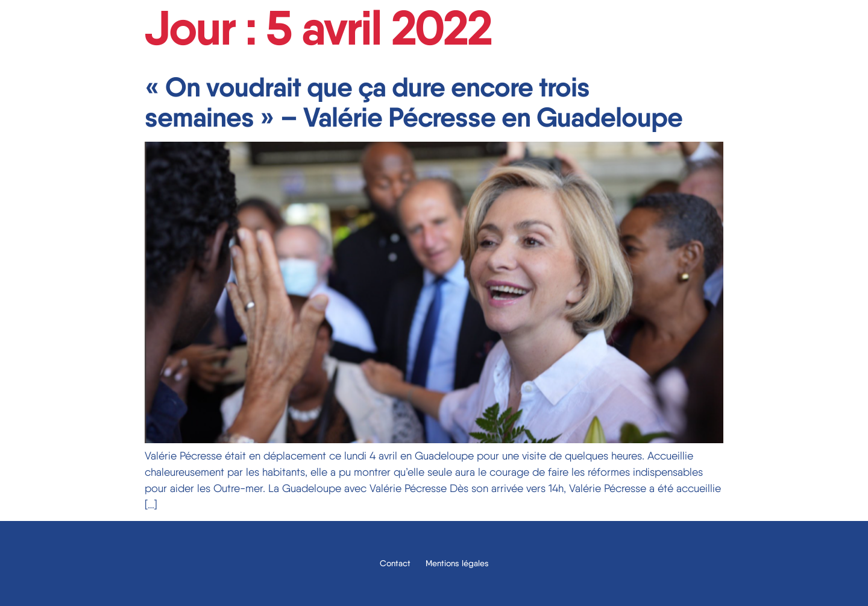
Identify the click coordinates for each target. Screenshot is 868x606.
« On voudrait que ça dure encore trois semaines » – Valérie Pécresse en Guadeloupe (414, 102)
